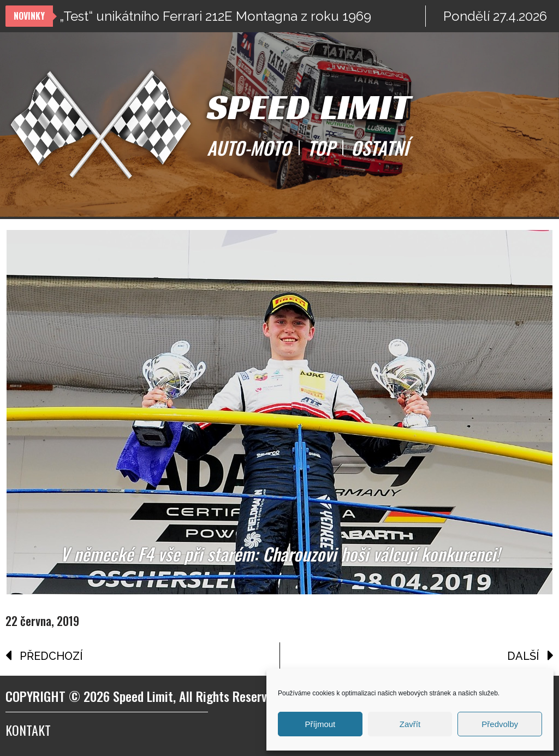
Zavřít (410, 724)
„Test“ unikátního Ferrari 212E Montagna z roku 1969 (215, 16)
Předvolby (500, 724)
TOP (321, 148)
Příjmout (320, 724)
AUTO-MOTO (249, 148)
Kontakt (28, 730)
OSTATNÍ (380, 148)
